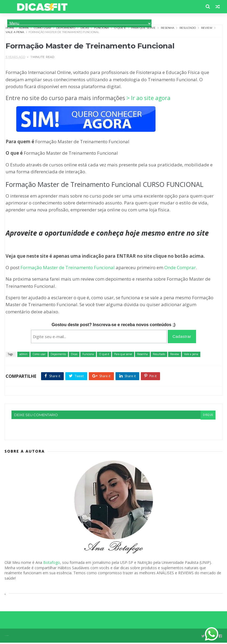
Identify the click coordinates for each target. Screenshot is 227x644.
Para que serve (144, 29)
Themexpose (8, 637)
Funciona (102, 29)
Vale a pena (15, 33)
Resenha (168, 29)
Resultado (188, 29)
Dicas (85, 29)
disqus (208, 417)
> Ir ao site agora (149, 100)
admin (24, 29)
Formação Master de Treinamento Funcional (68, 270)
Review (207, 29)
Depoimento (66, 29)
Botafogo (52, 564)
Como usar (43, 29)
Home (11, 29)
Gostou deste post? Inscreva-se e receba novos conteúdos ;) (113, 327)
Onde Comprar (181, 270)
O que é (121, 29)
